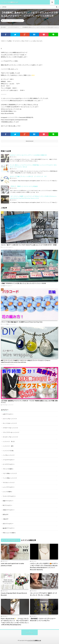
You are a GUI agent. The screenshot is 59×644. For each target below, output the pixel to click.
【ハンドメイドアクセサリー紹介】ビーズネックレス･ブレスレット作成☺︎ (43, 594)
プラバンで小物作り (8, 469)
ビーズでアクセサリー (17, 21)
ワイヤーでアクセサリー (8, 364)
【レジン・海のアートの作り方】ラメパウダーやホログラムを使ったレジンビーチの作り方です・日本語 (29, 245)
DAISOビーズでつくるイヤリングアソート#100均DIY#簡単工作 (28, 155)
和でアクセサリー (7, 505)
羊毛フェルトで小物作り (9, 533)
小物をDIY (5, 519)
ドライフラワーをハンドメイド (11, 432)
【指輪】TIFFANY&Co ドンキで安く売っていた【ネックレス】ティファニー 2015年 (23, 283)
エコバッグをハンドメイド (10, 419)
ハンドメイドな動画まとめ (34, 640)
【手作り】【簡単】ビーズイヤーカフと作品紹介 (24, 186)
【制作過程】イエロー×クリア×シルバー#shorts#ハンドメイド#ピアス (43, 620)
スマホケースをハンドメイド (10, 428)
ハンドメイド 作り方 (9, 441)
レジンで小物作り (7, 492)
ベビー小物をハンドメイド (10, 473)
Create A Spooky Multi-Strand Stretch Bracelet (14, 594)
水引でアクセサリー (8, 524)
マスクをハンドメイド (8, 405)
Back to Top (29, 633)
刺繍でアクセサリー (7, 286)
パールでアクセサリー (9, 460)
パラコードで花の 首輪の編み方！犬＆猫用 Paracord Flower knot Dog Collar (22, 322)
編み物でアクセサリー (9, 528)
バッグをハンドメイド (9, 455)
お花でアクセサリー (8, 414)
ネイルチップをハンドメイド (10, 437)
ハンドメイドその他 (8, 451)
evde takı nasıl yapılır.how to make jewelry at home (12, 564)
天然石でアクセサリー (9, 510)
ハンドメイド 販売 (8, 446)
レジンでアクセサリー (8, 247)
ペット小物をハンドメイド (9, 324)
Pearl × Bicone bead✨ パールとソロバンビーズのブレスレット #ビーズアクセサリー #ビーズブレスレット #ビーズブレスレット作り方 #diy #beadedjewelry (15, 622)
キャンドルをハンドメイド (10, 423)
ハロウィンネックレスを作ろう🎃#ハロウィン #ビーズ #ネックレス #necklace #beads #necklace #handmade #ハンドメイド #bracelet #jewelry (44, 566)
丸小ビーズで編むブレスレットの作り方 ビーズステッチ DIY (28, 176)
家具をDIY (5, 514)
